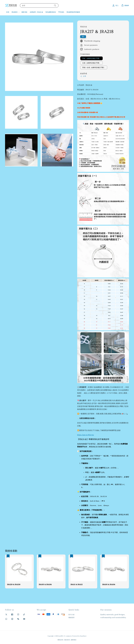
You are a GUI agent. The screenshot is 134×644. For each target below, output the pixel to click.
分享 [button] (83, 76)
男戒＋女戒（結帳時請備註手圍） (94, 67)
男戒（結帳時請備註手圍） (91, 58)
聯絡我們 (71, 618)
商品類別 (15, 12)
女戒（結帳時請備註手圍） (91, 63)
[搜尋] (55, 5)
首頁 (8, 12)
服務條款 (74, 640)
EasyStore (83, 636)
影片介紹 (71, 615)
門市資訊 (61, 12)
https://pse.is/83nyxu (86, 435)
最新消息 (24, 12)
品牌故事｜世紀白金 (36, 12)
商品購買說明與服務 (73, 12)
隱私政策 (60, 640)
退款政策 (67, 640)
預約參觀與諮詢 (51, 12)
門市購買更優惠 (85, 54)
